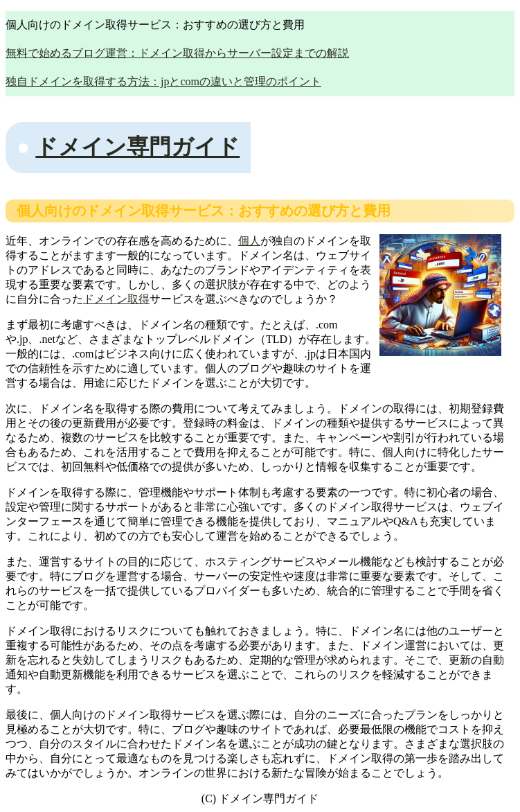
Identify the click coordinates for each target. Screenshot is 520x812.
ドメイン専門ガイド (137, 147)
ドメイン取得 (116, 299)
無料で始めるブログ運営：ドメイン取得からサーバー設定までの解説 (177, 53)
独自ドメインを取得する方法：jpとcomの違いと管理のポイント (163, 81)
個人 (249, 241)
